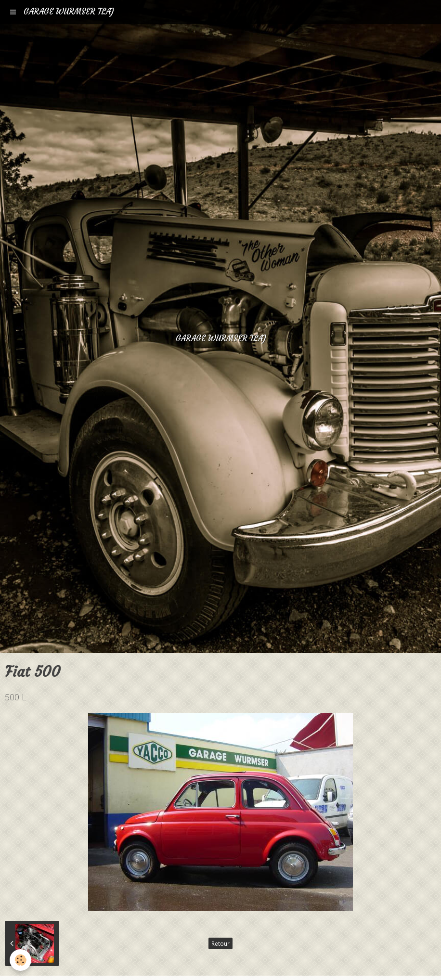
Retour (220, 943)
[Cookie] (20, 960)
